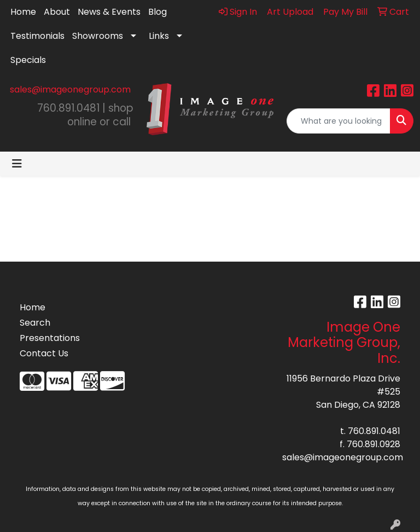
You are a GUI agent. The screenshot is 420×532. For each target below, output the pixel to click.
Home (23, 12)
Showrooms (98, 36)
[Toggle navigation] (17, 164)
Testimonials (37, 36)
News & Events (109, 12)
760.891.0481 (374, 431)
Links (159, 36)
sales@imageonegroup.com (70, 89)
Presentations (46, 338)
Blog (157, 12)
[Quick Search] (339, 121)
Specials (28, 60)
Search (35, 323)
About (57, 12)
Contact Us (44, 353)
